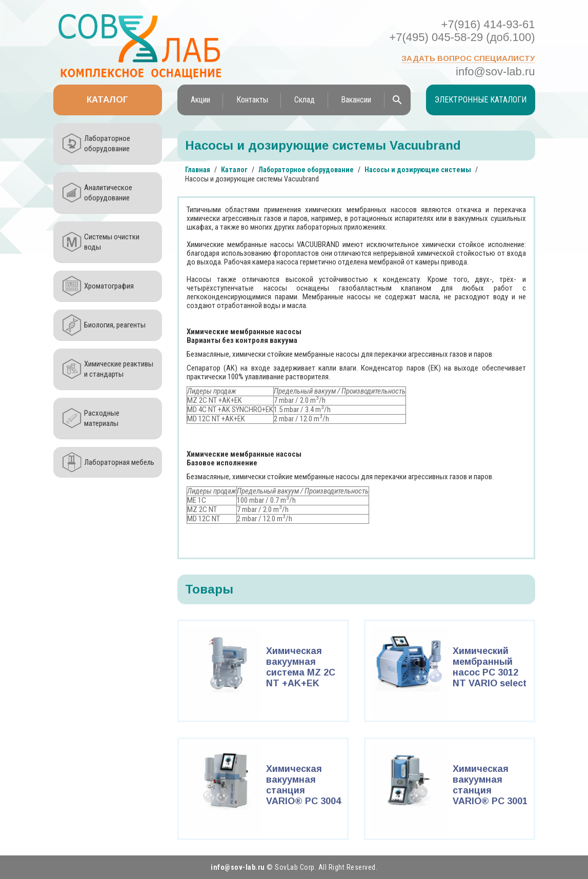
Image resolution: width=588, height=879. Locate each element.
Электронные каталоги (481, 100)
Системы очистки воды (112, 242)
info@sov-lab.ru (495, 71)
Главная (198, 170)
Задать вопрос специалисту (468, 58)
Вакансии (356, 100)
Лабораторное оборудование (107, 144)
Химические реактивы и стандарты (119, 369)
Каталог (107, 100)
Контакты (252, 100)
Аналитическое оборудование (108, 193)
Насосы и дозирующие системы (418, 170)
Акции (200, 100)
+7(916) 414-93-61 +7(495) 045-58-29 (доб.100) (462, 31)
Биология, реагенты (115, 325)
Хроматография (109, 286)
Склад (305, 100)
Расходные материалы (102, 418)
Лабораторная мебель (119, 462)
